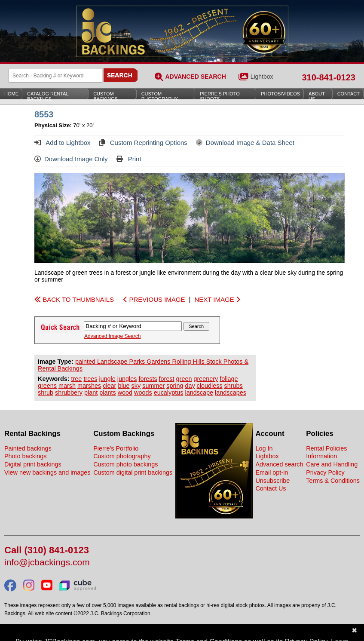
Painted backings (28, 448)
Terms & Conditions (333, 481)
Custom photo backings (125, 464)
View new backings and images (47, 472)
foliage (229, 379)
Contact (349, 94)
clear (109, 386)
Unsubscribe (272, 481)
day (190, 386)
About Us (317, 96)
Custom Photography (160, 96)
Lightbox (262, 77)
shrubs (234, 386)
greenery (206, 379)
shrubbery (69, 393)
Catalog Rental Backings (48, 96)
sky (136, 386)
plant (91, 393)
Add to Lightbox (63, 143)
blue (124, 386)
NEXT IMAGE (217, 299)
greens (47, 386)
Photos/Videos (280, 94)
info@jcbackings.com (47, 563)
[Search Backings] (55, 76)
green (184, 379)
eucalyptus (169, 393)
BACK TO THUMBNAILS (74, 299)
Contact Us (271, 488)
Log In (264, 448)
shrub (46, 393)
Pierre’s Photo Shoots (220, 96)
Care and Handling (332, 464)
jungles (127, 379)
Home (11, 94)
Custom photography (122, 456)
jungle (107, 379)
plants (107, 393)
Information (321, 456)
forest (167, 379)
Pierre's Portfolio (116, 448)
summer (153, 386)
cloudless (210, 386)
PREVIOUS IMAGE (154, 299)
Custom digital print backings (133, 472)
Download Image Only (71, 159)
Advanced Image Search (112, 336)
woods (143, 393)
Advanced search (279, 464)
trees (90, 379)
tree (77, 379)
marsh (67, 386)
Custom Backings (106, 96)
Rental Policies (326, 448)
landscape (199, 393)
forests (148, 379)
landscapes (231, 393)
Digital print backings (33, 464)
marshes (89, 386)
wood (125, 393)
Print (129, 159)
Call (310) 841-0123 (47, 551)
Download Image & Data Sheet (245, 143)
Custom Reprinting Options (143, 143)
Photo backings (25, 456)
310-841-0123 (329, 77)
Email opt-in (272, 472)
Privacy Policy (325, 472)
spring (175, 386)
